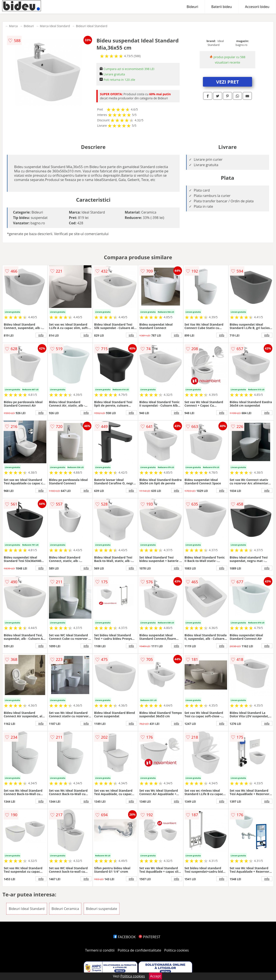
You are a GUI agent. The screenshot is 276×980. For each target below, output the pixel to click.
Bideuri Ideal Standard (92, 26)
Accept (155, 976)
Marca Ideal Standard (55, 26)
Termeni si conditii (100, 950)
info (41, 335)
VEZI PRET (227, 82)
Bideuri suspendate (102, 909)
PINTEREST (149, 937)
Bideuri (192, 7)
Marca (13, 26)
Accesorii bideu (257, 7)
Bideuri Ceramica (65, 909)
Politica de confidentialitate (140, 950)
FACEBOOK (125, 937)
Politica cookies (177, 950)
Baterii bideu (222, 7)
